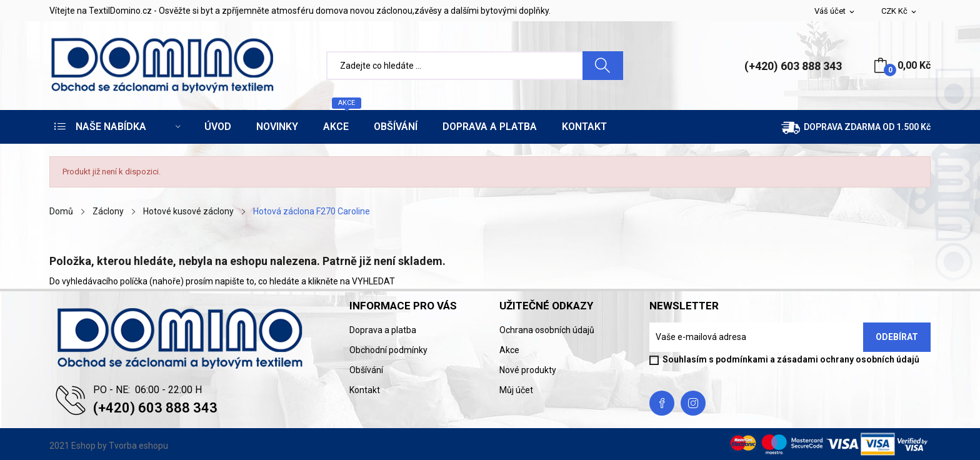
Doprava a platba (383, 330)
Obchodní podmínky (388, 350)
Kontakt (365, 390)
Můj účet (516, 390)
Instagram (693, 403)
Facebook (662, 403)
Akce (509, 350)
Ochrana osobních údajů (547, 330)
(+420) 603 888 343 (793, 66)
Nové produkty (528, 370)
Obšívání (366, 370)
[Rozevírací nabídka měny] (900, 12)
